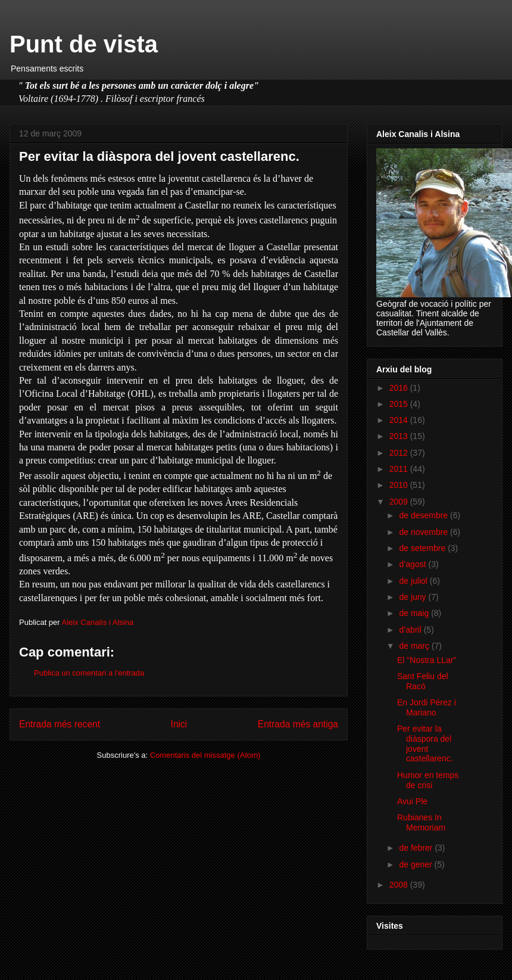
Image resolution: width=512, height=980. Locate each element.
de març (415, 646)
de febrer (417, 848)
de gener (416, 864)
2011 (400, 469)
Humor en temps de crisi (428, 780)
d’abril (411, 630)
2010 (400, 485)
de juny (413, 597)
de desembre (424, 515)
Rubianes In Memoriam (421, 822)
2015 (400, 404)
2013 (400, 436)
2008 (400, 885)
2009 (400, 502)
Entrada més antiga (298, 724)
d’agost (413, 564)
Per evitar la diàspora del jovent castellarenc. (425, 743)
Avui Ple (412, 801)
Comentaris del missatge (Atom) (205, 755)
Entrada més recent (60, 724)
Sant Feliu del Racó (423, 681)
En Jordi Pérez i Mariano (427, 707)
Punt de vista (84, 44)
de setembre (423, 548)
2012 (400, 453)
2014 (400, 420)
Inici (179, 724)
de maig (415, 613)
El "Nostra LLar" (427, 660)
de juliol (414, 581)
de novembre (424, 532)
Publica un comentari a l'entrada (89, 673)
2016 (400, 388)
